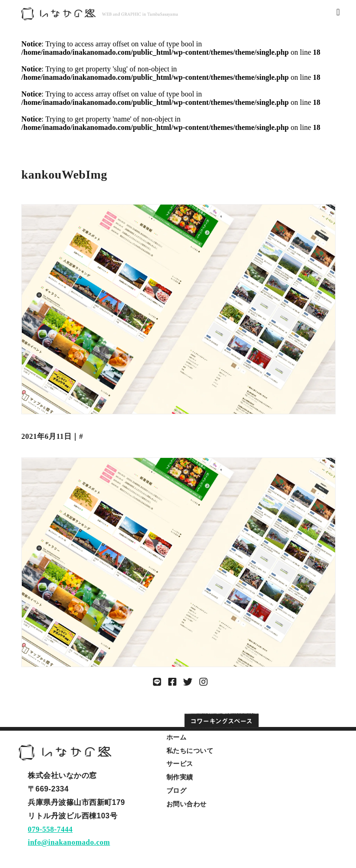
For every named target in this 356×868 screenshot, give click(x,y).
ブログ (177, 791)
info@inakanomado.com (69, 842)
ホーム (177, 737)
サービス (180, 764)
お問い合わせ (187, 804)
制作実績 (180, 777)
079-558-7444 (50, 829)
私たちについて (190, 751)
